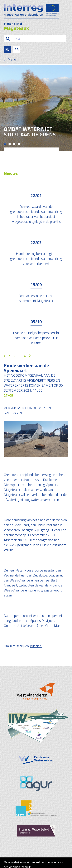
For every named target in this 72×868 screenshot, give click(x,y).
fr (17, 49)
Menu (12, 59)
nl (7, 49)
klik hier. (36, 646)
